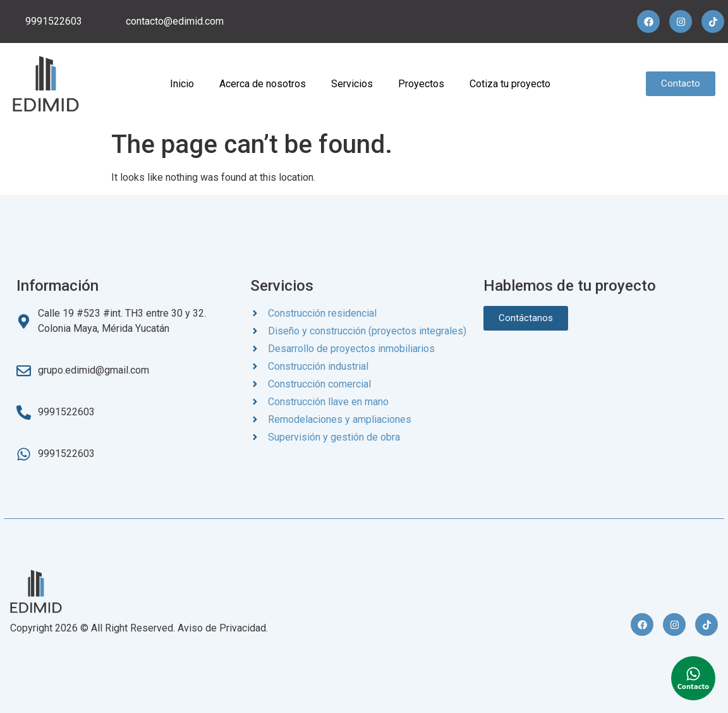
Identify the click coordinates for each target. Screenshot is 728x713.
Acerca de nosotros (263, 84)
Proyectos (421, 84)
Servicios (352, 84)
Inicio (182, 84)
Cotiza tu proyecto (510, 84)
